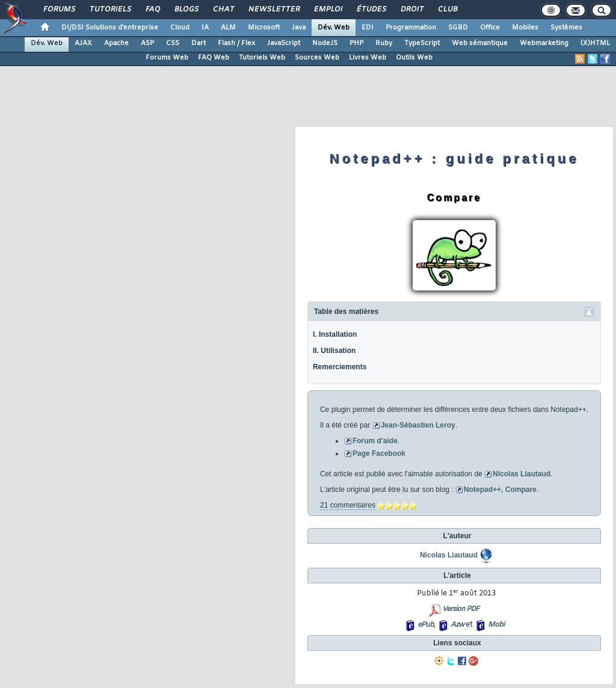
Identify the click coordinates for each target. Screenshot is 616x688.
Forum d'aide (375, 441)
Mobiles (525, 28)
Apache (116, 43)
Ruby (384, 43)
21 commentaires (348, 505)
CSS (173, 43)
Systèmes (566, 28)
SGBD (458, 28)
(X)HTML (595, 43)
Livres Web (368, 58)
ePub (426, 625)
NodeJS (325, 43)
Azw (457, 625)
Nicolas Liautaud (522, 474)
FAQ (152, 10)
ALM (228, 28)
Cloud (180, 28)
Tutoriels (110, 10)
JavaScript (284, 43)
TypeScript (422, 43)
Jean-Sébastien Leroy (418, 425)
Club (447, 10)
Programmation (411, 28)
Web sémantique (480, 43)
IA (205, 28)
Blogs (186, 10)
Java (299, 28)
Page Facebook (379, 453)
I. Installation (335, 334)
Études (371, 10)
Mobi (496, 625)
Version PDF (460, 609)
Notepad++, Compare (500, 490)
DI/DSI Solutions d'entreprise (110, 28)
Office (490, 28)
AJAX (83, 43)
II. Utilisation (334, 351)
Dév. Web (334, 28)
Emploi (328, 10)
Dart (199, 43)
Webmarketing (544, 43)
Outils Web (414, 58)
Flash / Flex (236, 43)
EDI (368, 28)
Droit (411, 10)
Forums (59, 10)
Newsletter (273, 10)
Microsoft (264, 28)
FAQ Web (214, 58)
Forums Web (167, 58)
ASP (147, 43)
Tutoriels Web (262, 58)
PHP (356, 43)
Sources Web (317, 58)
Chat (223, 10)
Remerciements (340, 367)
